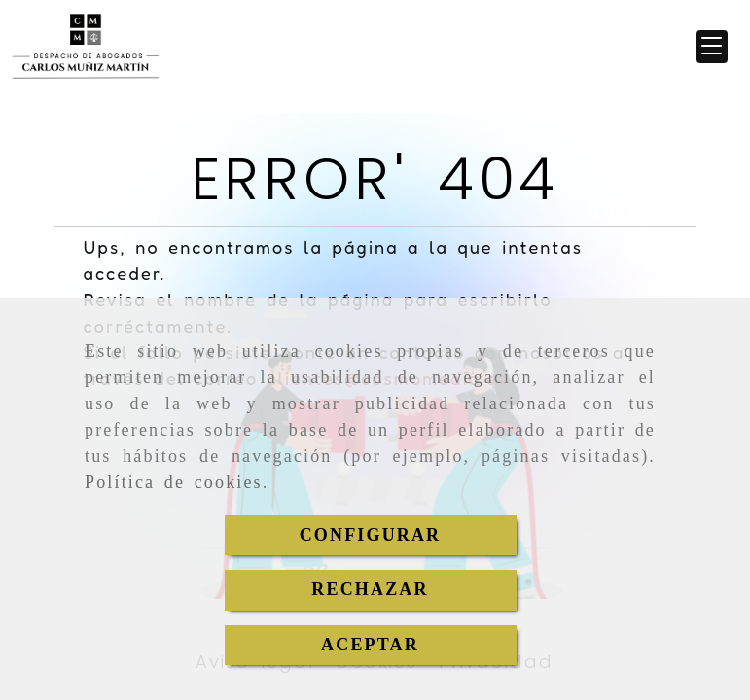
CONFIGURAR (371, 535)
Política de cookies (174, 482)
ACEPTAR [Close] (370, 645)
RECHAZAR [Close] (370, 589)
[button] (712, 47)
